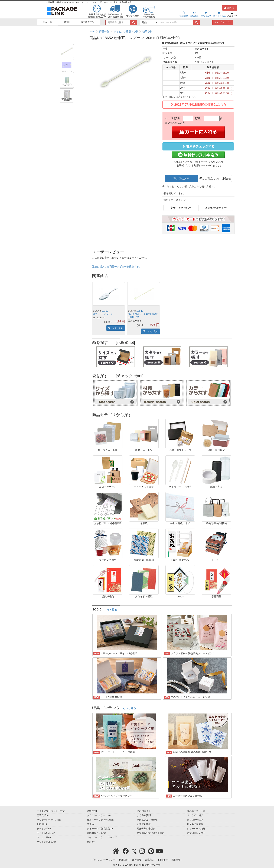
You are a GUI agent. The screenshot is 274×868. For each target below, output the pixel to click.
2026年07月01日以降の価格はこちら (198, 105)
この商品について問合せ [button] (217, 178)
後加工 (69, 22)
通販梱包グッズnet (97, 833)
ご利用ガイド (144, 811)
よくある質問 (144, 815)
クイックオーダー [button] (223, 22)
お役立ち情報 (144, 824)
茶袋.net (91, 824)
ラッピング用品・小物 (126, 31)
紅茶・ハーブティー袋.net (100, 820)
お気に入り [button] (183, 178)
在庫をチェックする (198, 146)
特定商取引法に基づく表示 (151, 833)
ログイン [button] (230, 8)
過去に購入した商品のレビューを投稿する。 (117, 266)
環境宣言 (150, 860)
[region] (162, 31)
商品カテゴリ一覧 (196, 811)
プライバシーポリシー (103, 860)
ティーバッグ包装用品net (100, 829)
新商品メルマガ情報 (147, 820)
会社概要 (137, 860)
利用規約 (124, 860)
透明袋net (92, 811)
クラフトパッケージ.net (99, 815)
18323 (105, 311)
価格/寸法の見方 (217, 208)
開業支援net (43, 815)
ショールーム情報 (196, 829)
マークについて (182, 208)
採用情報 (176, 860)
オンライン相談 (195, 815)
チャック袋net (44, 829)
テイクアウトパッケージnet (51, 811)
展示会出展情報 (195, 824)
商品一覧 (47, 22)
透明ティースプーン (103, 314)
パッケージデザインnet (49, 820)
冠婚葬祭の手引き (146, 829)
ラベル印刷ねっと (46, 833)
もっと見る (111, 610)
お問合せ (163, 860)
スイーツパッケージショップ (102, 837)
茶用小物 (147, 31)
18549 (140, 311)
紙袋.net (91, 842)
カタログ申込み (195, 820)
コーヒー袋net (44, 837)
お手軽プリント (90, 22)
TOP (92, 31)
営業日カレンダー (196, 833)
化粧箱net (42, 824)
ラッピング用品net (46, 842)
